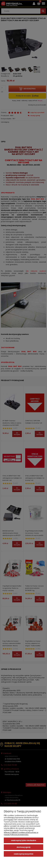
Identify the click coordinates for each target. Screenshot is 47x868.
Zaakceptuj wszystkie (24, 854)
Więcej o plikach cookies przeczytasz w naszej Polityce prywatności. (21, 833)
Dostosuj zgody (24, 847)
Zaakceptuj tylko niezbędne (24, 840)
